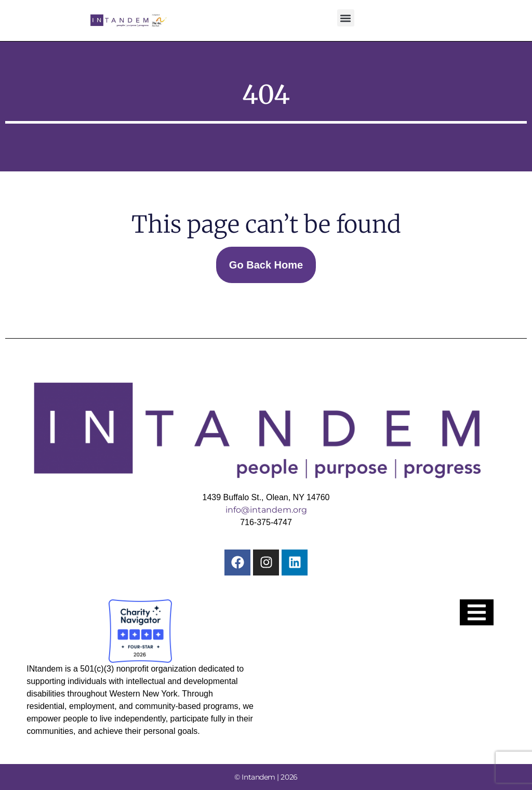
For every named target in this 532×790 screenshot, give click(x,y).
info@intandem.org (266, 510)
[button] (346, 18)
